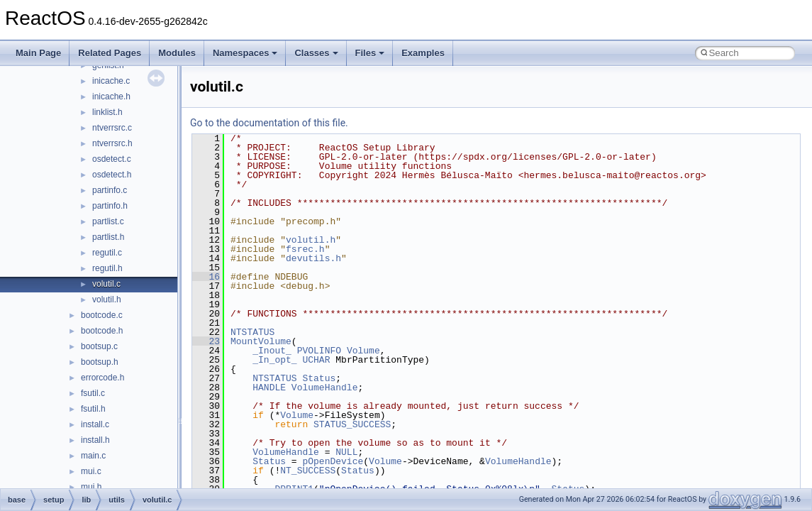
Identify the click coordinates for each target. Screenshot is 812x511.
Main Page (38, 53)
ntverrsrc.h (112, 143)
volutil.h (107, 300)
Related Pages (110, 53)
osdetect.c (112, 159)
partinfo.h (110, 206)
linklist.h (107, 112)
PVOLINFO (319, 351)
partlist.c (108, 221)
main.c (93, 456)
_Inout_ (272, 351)
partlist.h (108, 237)
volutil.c (106, 284)
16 (206, 277)
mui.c (91, 471)
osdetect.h (112, 175)
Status (319, 378)
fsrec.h (305, 249)
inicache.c (111, 81)
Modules (177, 53)
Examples (423, 53)
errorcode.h (102, 378)
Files (370, 53)
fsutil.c (93, 393)
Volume (363, 351)
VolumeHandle (325, 388)
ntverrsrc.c (112, 128)
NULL (346, 452)
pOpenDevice (333, 461)
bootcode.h (102, 331)
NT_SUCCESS (308, 471)
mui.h (91, 487)
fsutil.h (93, 409)
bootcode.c (102, 315)
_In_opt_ (274, 360)
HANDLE (269, 388)
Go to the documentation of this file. (269, 123)
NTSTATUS (252, 332)
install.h (95, 440)
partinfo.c (110, 190)
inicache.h (111, 97)
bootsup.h (100, 362)
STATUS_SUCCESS (352, 424)
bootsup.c (99, 346)
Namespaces (245, 53)
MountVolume (261, 341)
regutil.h (107, 268)
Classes (316, 53)
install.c (95, 424)
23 (206, 341)
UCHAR (316, 360)
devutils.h (313, 258)
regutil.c (107, 253)
